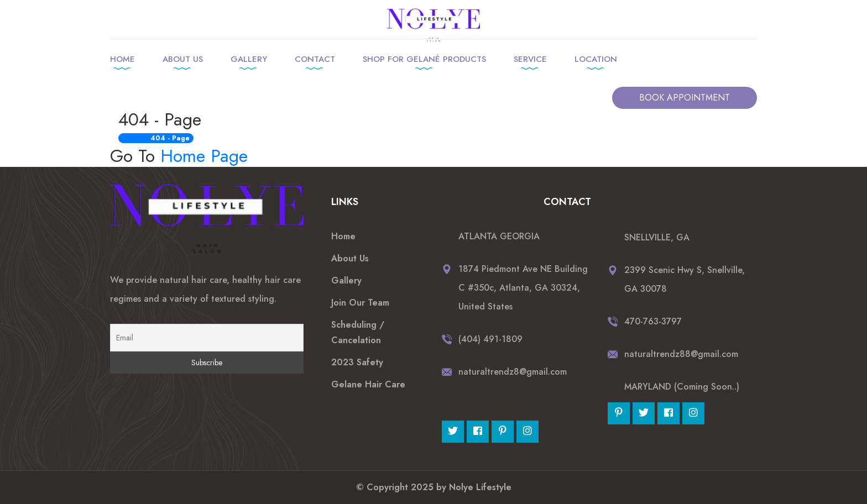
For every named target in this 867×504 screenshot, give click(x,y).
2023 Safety (357, 362)
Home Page (204, 156)
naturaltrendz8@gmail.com (513, 372)
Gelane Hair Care (368, 384)
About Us (183, 59)
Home (122, 59)
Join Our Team (360, 303)
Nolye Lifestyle (480, 487)
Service (530, 59)
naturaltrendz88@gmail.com (681, 354)
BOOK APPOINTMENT (685, 98)
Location (596, 59)
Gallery (249, 59)
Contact (315, 59)
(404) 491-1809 (490, 339)
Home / (135, 138)
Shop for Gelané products (424, 59)
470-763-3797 (653, 321)
